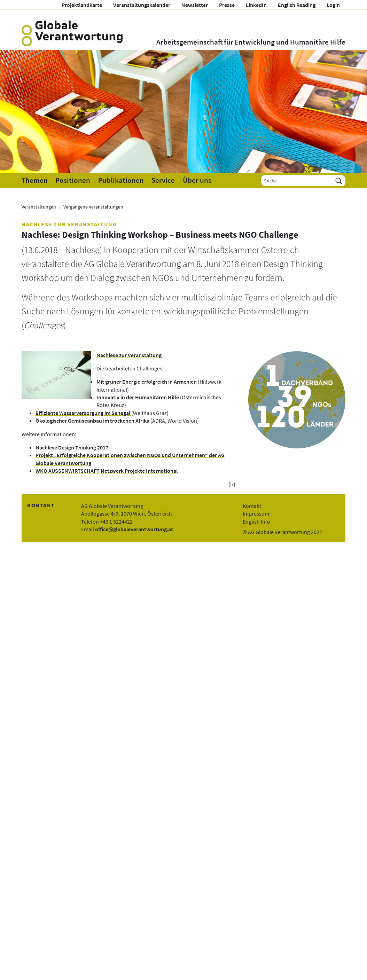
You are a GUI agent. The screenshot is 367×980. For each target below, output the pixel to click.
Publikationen (121, 180)
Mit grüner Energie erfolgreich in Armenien (147, 382)
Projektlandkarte (82, 5)
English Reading (297, 5)
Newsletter (195, 5)
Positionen (73, 180)
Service (163, 180)
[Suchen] (339, 181)
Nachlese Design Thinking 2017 (72, 447)
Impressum (256, 513)
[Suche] (297, 181)
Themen (35, 180)
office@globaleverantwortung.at (134, 529)
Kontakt (252, 506)
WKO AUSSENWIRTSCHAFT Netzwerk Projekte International (107, 471)
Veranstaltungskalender (142, 5)
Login (333, 5)
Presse (227, 5)
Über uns (197, 180)
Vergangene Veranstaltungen (93, 207)
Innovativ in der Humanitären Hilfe (138, 397)
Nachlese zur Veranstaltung (129, 355)
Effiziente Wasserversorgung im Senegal (83, 413)
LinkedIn (256, 5)
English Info (256, 522)
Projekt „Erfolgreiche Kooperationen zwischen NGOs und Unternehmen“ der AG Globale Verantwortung (130, 459)
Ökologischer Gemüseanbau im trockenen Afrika (93, 421)
